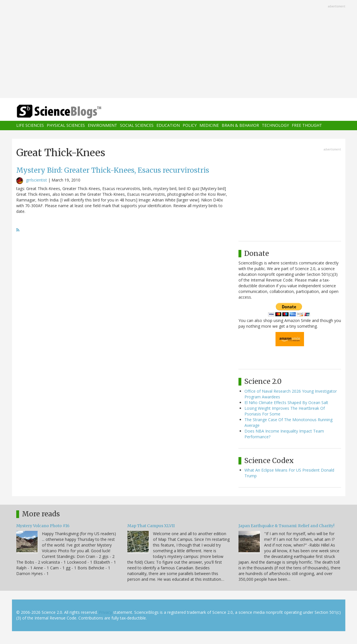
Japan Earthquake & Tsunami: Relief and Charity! (286, 526)
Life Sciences (30, 126)
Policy (190, 126)
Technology (275, 126)
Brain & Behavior (240, 126)
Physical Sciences (66, 126)
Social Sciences (137, 126)
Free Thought (307, 126)
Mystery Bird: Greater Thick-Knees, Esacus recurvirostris (113, 170)
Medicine (209, 126)
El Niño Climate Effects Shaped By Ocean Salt (286, 402)
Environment (102, 126)
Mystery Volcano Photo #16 (43, 526)
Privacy (105, 612)
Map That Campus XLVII (151, 526)
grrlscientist (36, 180)
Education (168, 126)
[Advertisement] (179, 50)
